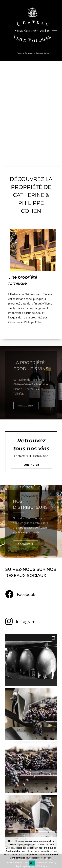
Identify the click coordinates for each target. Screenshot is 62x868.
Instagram (26, 621)
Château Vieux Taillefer (28, 386)
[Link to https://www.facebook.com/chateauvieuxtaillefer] (9, 594)
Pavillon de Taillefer (29, 381)
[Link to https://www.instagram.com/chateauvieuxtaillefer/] (9, 621)
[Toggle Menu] (55, 31)
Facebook (26, 594)
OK (32, 863)
